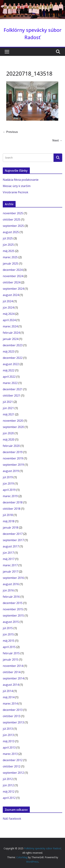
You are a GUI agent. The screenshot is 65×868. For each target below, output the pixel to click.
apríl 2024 (9, 320)
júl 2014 (8, 691)
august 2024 (11, 295)
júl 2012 (8, 779)
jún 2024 (8, 307)
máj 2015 (9, 641)
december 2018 (13, 502)
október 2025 (12, 219)
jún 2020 (8, 433)
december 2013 (13, 710)
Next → (57, 140)
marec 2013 (10, 754)
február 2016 (11, 597)
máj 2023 (9, 351)
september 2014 (13, 678)
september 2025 (13, 226)
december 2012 (13, 760)
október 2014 (12, 672)
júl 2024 (8, 301)
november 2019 (13, 458)
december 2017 (13, 534)
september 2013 (13, 722)
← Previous (10, 132)
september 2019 (13, 465)
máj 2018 (9, 521)
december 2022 (13, 358)
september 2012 (13, 773)
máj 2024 (9, 314)
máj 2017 (9, 559)
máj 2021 (9, 414)
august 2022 (11, 364)
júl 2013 (8, 729)
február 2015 (11, 653)
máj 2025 (9, 251)
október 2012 (12, 766)
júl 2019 (8, 477)
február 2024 (11, 333)
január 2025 (10, 263)
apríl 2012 (9, 798)
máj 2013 (9, 741)
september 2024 (13, 289)
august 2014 (11, 685)
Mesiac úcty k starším (17, 186)
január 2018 (10, 528)
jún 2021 (8, 408)
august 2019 (11, 471)
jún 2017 (8, 553)
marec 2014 (10, 704)
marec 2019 (10, 496)
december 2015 (13, 603)
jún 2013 (8, 735)
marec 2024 (10, 326)
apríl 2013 (9, 748)
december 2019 (13, 452)
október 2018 (12, 509)
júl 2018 (8, 515)
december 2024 (13, 270)
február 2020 (11, 446)
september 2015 (13, 616)
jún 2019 (8, 484)
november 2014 (13, 666)
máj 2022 (9, 370)
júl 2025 (8, 238)
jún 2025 (8, 245)
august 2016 (11, 584)
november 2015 (13, 609)
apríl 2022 (9, 377)
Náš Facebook (12, 819)
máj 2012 (9, 792)
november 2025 (13, 213)
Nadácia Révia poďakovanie (21, 180)
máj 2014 (9, 697)
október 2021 (12, 395)
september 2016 (13, 578)
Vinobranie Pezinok (16, 192)
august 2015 (11, 622)
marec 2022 (10, 383)
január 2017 (10, 572)
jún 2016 (8, 590)
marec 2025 (10, 257)
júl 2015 (8, 628)
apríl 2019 (9, 490)
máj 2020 (9, 440)
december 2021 (13, 389)
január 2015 (10, 660)
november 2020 (13, 421)
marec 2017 (10, 565)
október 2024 (12, 282)
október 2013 (12, 716)
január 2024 (10, 339)
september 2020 (13, 427)
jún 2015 (8, 634)
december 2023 (13, 345)
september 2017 (13, 540)
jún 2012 (8, 785)
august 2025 (11, 232)
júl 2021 (8, 402)
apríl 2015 (9, 647)
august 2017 (11, 546)
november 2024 (13, 276)
